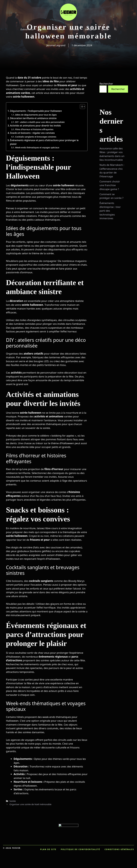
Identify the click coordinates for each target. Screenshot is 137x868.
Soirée (43, 29)
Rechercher (106, 84)
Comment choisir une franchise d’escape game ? (110, 185)
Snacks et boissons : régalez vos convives (32, 133)
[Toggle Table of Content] (81, 107)
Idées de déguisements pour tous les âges (36, 115)
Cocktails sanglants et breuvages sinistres (36, 137)
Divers (105, 29)
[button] (115, 29)
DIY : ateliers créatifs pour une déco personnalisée (40, 122)
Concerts (74, 29)
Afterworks (58, 29)
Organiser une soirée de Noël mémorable (30, 804)
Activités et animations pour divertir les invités (35, 126)
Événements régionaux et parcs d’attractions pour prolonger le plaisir (44, 142)
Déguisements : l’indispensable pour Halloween (36, 111)
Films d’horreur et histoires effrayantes (34, 129)
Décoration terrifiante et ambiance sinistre (33, 118)
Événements (27, 29)
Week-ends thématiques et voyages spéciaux (37, 147)
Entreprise (90, 29)
